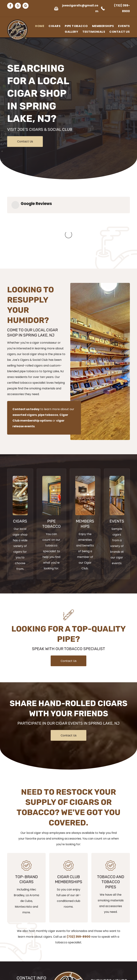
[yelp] (18, 6)
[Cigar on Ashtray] (20, 438)
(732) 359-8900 (79, 879)
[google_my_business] (26, 6)
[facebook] (10, 6)
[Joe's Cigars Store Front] (51, 438)
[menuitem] (38, 26)
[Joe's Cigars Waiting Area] (85, 438)
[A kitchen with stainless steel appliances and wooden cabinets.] (117, 438)
